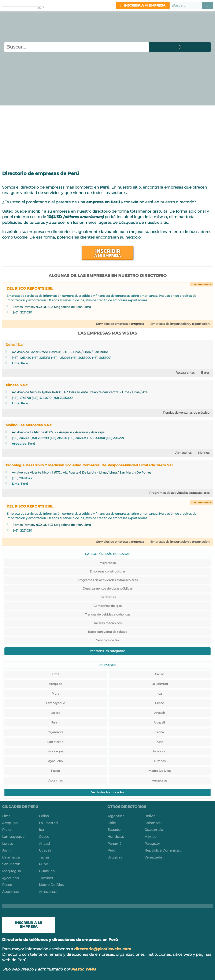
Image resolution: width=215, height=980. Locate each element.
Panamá (114, 844)
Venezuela (153, 857)
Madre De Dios (160, 771)
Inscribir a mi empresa (143, 5)
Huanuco (160, 751)
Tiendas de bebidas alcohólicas (108, 614)
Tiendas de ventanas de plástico (186, 413)
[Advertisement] (107, 137)
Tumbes (160, 761)
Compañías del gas (107, 606)
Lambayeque (55, 703)
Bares (205, 373)
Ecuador (114, 830)
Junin (55, 722)
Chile (112, 823)
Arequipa (19, 444)
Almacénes (183, 453)
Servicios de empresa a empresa (120, 324)
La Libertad (160, 684)
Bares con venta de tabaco (108, 632)
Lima (16, 363)
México (150, 837)
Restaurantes (185, 373)
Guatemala (154, 830)
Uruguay (115, 857)
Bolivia (150, 816)
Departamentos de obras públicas (108, 589)
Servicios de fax (108, 640)
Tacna (160, 732)
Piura (55, 694)
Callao (160, 674)
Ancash (160, 713)
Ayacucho (55, 761)
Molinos (204, 453)
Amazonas (160, 780)
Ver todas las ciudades (107, 792)
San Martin (55, 742)
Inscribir (108, 253)
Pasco (55, 771)
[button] (208, 5)
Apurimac (55, 780)
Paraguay (152, 844)
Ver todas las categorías (107, 651)
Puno (160, 742)
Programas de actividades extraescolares (179, 493)
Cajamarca (55, 732)
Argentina (116, 816)
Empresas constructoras (108, 571)
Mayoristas (108, 563)
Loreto (55, 713)
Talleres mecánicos (107, 623)
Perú (111, 850)
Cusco (160, 703)
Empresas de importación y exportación (180, 324)
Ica (160, 694)
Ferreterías (108, 597)
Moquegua (55, 751)
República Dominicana (163, 850)
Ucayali (160, 722)
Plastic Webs (83, 969)
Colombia (152, 823)
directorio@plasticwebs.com (103, 949)
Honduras (116, 837)
